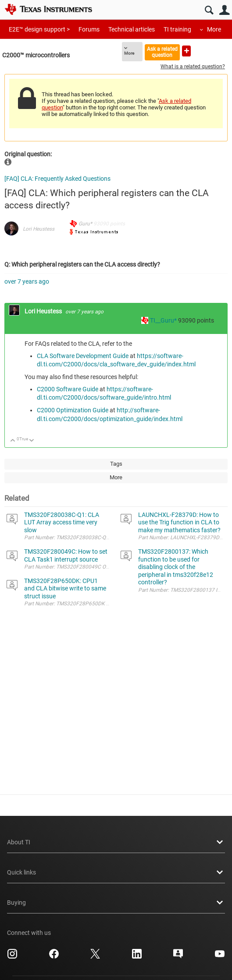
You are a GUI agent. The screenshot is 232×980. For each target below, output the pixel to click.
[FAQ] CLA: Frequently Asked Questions (57, 179)
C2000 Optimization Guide (73, 410)
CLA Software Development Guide (83, 356)
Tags (116, 464)
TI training (177, 29)
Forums (89, 29)
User (224, 10)
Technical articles (132, 29)
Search (209, 10)
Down (32, 441)
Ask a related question (162, 52)
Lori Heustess (39, 229)
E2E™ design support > (39, 29)
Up (13, 441)
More (214, 29)
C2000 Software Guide (68, 389)
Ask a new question (186, 51)
